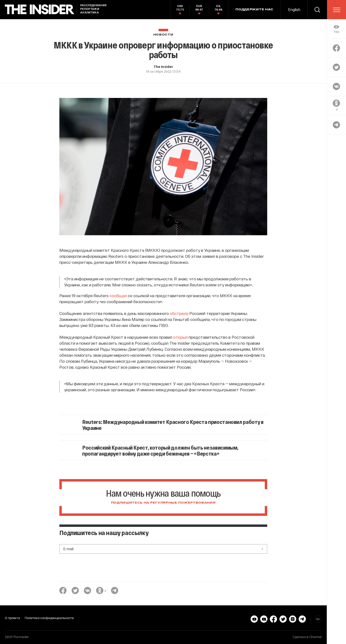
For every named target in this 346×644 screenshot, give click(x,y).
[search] (317, 10)
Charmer (316, 637)
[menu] (337, 10)
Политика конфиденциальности (49, 618)
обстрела (179, 313)
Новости (163, 35)
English (294, 9)
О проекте (12, 618)
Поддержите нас (254, 10)
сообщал (118, 295)
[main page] (40, 9)
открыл (180, 337)
